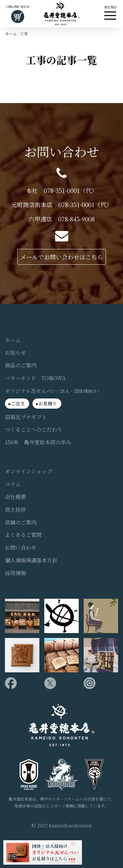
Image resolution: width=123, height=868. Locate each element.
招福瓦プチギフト (26, 417)
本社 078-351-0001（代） (62, 191)
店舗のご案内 (21, 523)
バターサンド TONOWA (35, 378)
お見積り (48, 403)
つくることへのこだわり (34, 430)
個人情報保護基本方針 (31, 560)
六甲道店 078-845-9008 (62, 219)
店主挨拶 (15, 510)
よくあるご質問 (23, 535)
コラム (13, 484)
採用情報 (15, 573)
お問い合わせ (21, 548)
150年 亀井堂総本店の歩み (38, 442)
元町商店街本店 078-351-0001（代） (62, 205)
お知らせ (15, 353)
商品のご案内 (21, 365)
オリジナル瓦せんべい (53, 391)
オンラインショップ (29, 471)
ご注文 (18, 403)
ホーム (11, 34)
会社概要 (15, 497)
